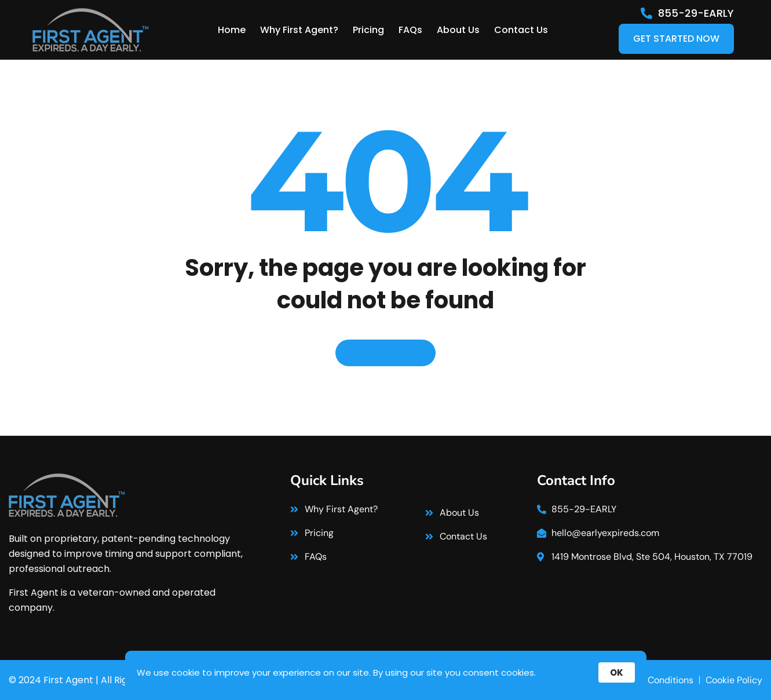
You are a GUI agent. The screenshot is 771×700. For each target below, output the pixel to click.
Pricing (368, 30)
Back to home (385, 353)
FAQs (410, 30)
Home (232, 30)
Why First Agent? (299, 30)
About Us (458, 30)
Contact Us (521, 30)
